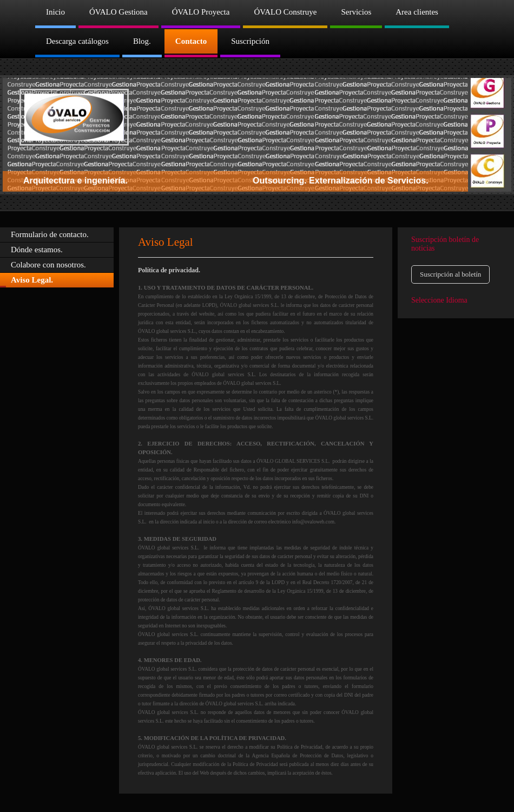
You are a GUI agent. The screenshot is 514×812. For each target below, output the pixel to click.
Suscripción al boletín (450, 274)
